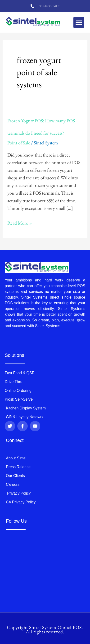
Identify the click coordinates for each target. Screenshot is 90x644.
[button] (79, 22)
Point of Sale (19, 143)
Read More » (20, 223)
